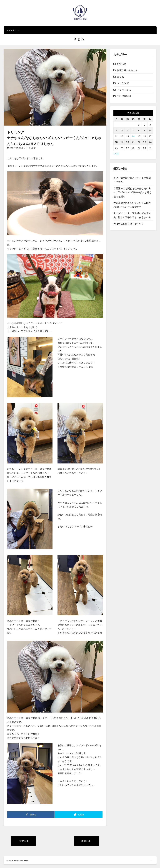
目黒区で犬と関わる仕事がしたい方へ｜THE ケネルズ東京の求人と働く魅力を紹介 (132, 192)
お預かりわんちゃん (127, 70)
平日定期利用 (124, 96)
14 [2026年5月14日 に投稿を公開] (133, 136)
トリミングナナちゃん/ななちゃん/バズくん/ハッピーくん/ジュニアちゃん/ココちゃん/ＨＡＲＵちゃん (54, 138)
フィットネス (124, 90)
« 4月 (116, 154)
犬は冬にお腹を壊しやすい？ (129, 224)
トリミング (31, 148)
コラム (120, 77)
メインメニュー (80, 30)
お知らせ (122, 64)
